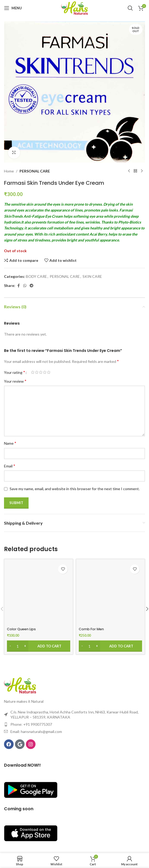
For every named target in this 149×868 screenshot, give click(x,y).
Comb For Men (91, 629)
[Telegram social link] (32, 286)
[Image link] (20, 685)
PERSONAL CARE (35, 171)
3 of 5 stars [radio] (41, 372)
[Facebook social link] (18, 286)
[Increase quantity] (25, 646)
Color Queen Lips (21, 629)
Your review (15, 381)
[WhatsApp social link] (25, 286)
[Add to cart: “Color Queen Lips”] (39, 646)
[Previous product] (129, 171)
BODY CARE (36, 276)
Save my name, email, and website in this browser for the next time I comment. (75, 489)
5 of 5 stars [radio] (49, 372)
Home (9, 171)
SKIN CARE (92, 276)
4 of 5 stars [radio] (45, 372)
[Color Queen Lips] (39, 594)
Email (10, 466)
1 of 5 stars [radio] (33, 372)
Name (10, 443)
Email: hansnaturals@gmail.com (36, 731)
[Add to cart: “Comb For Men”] (110, 646)
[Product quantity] (18, 646)
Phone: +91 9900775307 (31, 724)
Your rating (15, 372)
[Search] (130, 8)
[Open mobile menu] (13, 8)
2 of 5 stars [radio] (37, 372)
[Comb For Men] (110, 594)
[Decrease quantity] (10, 646)
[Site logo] (74, 8)
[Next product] (142, 171)
